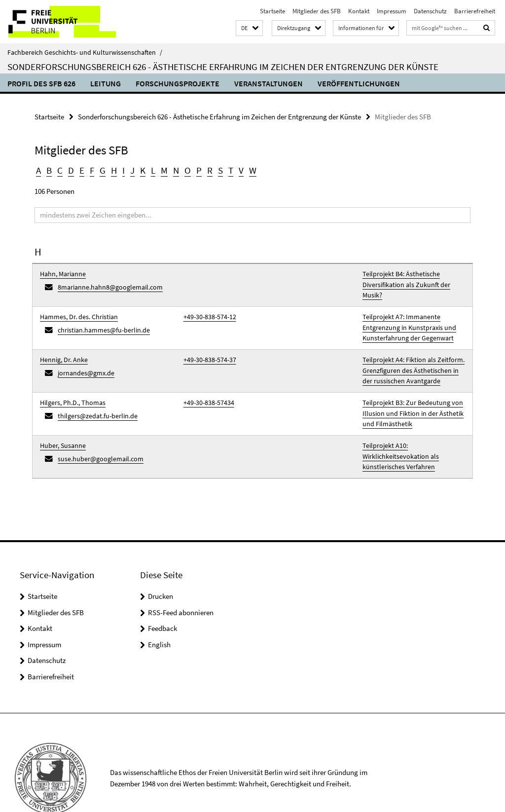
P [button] (195, 169)
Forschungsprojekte (178, 83)
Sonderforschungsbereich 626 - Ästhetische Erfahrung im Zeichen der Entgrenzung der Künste (223, 67)
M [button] (162, 169)
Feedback (162, 597)
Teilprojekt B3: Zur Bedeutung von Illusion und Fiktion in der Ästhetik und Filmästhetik (413, 394)
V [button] (236, 169)
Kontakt (359, 11)
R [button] (206, 169)
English (159, 613)
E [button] (81, 169)
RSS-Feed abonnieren (181, 581)
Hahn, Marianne (61, 272)
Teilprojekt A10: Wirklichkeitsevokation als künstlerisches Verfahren (413, 428)
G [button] (101, 169)
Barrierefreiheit (475, 11)
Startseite (272, 11)
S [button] (216, 169)
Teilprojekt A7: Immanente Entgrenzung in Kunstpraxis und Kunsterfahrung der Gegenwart (405, 315)
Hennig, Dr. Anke (62, 345)
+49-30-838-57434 (206, 384)
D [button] (70, 169)
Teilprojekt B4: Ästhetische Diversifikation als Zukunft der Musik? (412, 277)
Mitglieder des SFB (317, 11)
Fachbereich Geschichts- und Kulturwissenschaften (85, 52)
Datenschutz (430, 11)
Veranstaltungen (269, 83)
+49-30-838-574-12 (207, 306)
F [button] (90, 169)
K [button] (141, 169)
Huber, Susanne (61, 424)
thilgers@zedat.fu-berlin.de (94, 396)
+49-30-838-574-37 (207, 345)
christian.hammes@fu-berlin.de (100, 317)
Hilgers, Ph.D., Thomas (70, 384)
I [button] (122, 169)
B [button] (49, 169)
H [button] (112, 169)
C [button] (60, 169)
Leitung (106, 83)
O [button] (184, 169)
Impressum (392, 11)
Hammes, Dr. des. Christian (75, 306)
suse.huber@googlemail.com (96, 435)
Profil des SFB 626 (41, 83)
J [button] (130, 169)
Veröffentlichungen (359, 83)
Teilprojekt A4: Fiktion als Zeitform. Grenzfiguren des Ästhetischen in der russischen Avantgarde (411, 355)
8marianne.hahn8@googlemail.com (106, 284)
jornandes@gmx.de (84, 356)
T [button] (226, 169)
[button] (249, 28)
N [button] (173, 169)
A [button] (38, 169)
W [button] (248, 169)
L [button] (151, 169)
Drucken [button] (161, 565)
